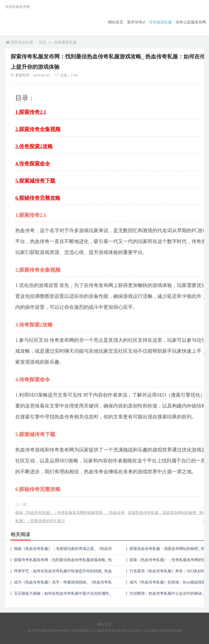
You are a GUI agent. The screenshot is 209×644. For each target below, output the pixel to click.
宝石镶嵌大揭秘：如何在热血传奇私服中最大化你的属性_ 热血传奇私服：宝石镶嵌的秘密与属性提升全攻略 (62, 595)
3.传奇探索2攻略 (34, 146)
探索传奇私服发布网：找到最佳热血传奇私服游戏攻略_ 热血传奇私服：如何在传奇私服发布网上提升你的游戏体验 (63, 562)
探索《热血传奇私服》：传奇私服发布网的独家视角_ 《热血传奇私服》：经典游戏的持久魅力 (70, 517)
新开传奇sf (136, 22)
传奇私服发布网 (170, 631)
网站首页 (116, 22)
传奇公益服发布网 (191, 22)
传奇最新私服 (160, 22)
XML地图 (151, 631)
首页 (42, 42)
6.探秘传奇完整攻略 (38, 198)
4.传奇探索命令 (33, 164)
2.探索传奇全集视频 (38, 129)
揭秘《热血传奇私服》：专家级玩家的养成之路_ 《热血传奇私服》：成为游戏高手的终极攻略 (63, 551)
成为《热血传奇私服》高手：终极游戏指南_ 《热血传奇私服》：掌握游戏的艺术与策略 (63, 584)
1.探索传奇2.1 (31, 112)
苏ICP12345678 (132, 631)
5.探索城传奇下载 (35, 181)
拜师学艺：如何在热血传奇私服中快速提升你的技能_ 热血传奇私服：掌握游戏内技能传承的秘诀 (63, 573)
